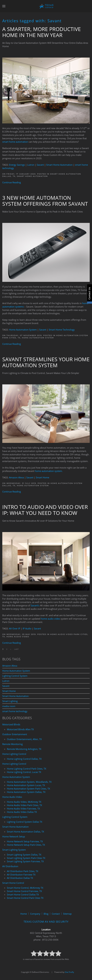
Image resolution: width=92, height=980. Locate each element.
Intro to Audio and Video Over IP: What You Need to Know (45, 510)
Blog (46, 914)
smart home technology (15, 711)
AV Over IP (15, 628)
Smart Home (42, 477)
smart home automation (15, 142)
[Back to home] (46, 6)
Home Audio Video (18, 637)
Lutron (31, 165)
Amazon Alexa (16, 477)
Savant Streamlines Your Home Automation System (46, 362)
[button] (4, 6)
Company (35, 914)
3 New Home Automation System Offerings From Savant (45, 201)
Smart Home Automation (59, 165)
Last (16, 649)
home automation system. (49, 471)
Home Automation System (23, 330)
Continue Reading (12, 182)
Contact (56, 914)
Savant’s (35, 605)
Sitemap (67, 914)
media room (9, 706)
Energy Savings (17, 165)
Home (24, 914)
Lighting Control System (15, 676)
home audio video (50, 619)
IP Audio (27, 628)
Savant (40, 165)
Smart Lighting (10, 701)
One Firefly (69, 972)
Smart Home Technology (62, 330)
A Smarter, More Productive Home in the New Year (42, 32)
